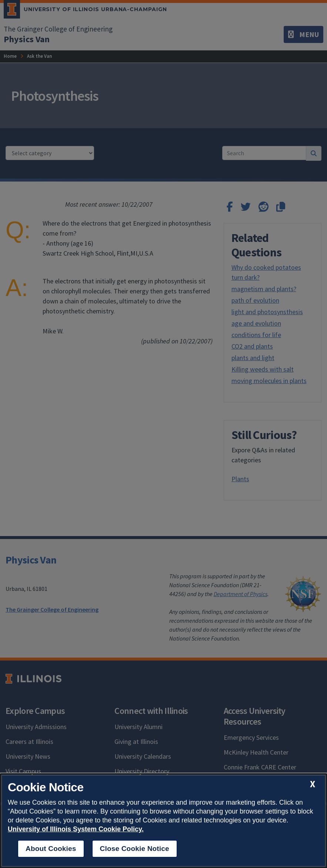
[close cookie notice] (313, 784)
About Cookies (51, 849)
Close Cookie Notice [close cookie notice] (135, 849)
